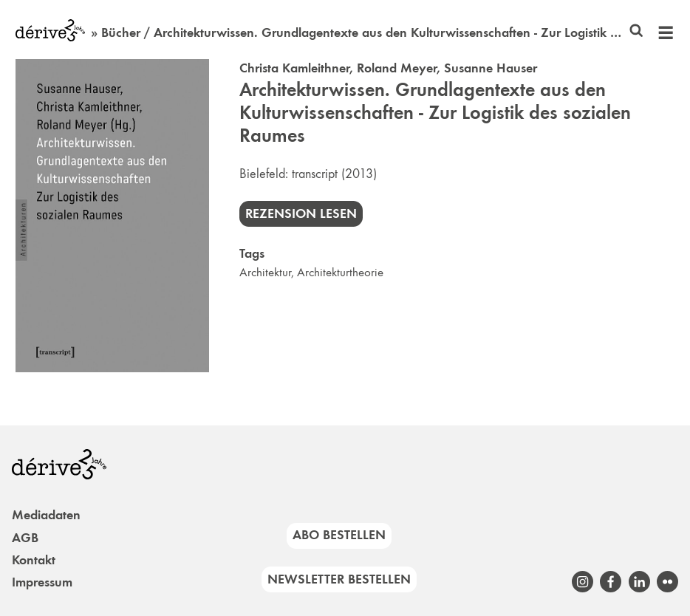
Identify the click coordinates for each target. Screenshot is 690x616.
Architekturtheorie (340, 272)
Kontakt (34, 560)
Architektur (265, 272)
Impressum (42, 582)
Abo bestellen (339, 535)
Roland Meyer (397, 68)
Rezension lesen (301, 213)
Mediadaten (46, 515)
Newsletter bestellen (339, 579)
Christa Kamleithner (294, 68)
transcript (315, 174)
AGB (25, 538)
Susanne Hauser (491, 68)
